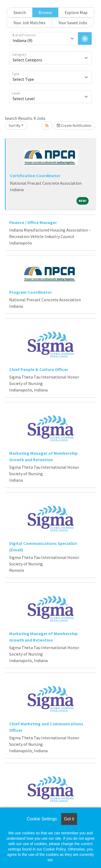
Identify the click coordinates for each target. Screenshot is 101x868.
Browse (45, 12)
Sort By (15, 125)
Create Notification (74, 125)
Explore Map (76, 12)
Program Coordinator (30, 292)
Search (20, 12)
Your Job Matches (29, 23)
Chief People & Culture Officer (39, 369)
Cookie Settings (42, 819)
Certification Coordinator (35, 176)
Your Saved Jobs (73, 23)
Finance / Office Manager (33, 222)
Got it (69, 819)
